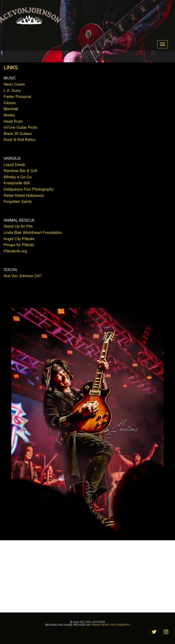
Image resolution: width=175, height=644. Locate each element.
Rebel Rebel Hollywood (24, 196)
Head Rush (13, 121)
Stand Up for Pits (18, 226)
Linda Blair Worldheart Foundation (33, 233)
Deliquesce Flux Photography (29, 189)
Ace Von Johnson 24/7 (23, 276)
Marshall (11, 109)
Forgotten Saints (18, 202)
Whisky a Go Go (18, 177)
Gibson (10, 103)
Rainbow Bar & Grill (20, 171)
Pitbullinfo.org (15, 251)
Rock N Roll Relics (19, 140)
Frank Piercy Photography (111, 625)
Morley (9, 115)
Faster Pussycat (17, 97)
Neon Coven (14, 84)
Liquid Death (14, 165)
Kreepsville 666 (17, 183)
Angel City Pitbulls (19, 239)
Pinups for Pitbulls (19, 245)
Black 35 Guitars (18, 134)
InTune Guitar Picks (20, 127)
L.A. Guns (12, 91)
